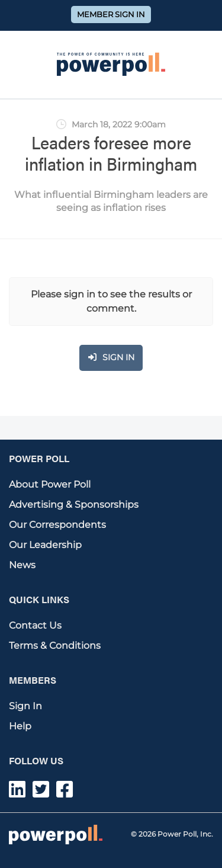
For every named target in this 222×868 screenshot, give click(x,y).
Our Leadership (45, 545)
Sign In (25, 706)
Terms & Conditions (55, 646)
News (22, 565)
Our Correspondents (57, 525)
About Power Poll (50, 484)
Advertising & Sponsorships (74, 505)
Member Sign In (111, 15)
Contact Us (35, 625)
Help (20, 726)
